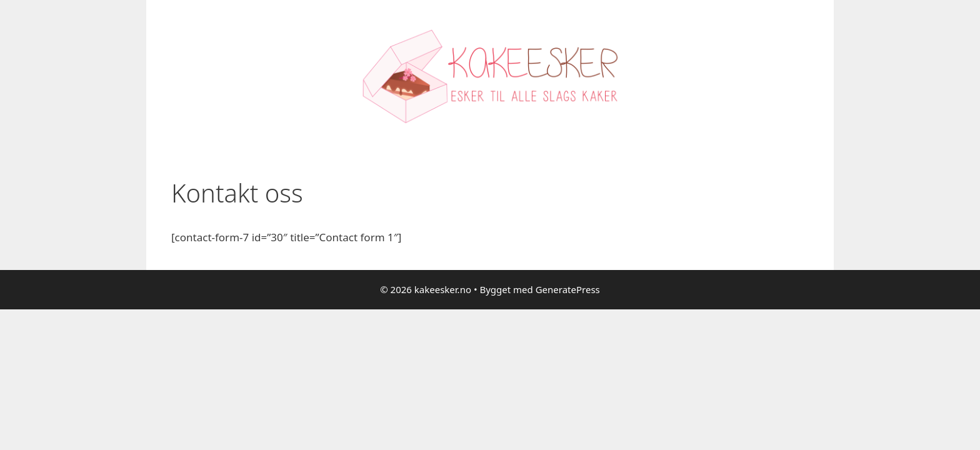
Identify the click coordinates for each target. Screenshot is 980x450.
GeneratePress (568, 289)
